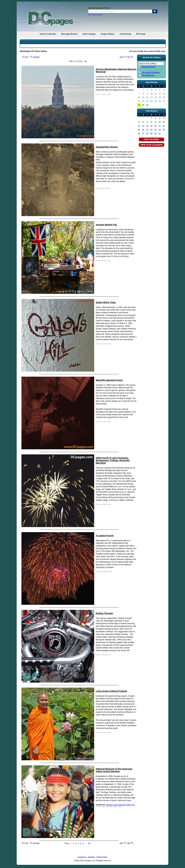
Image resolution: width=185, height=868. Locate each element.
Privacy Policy (102, 857)
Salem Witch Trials (106, 302)
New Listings (89, 34)
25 (164, 130)
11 (164, 122)
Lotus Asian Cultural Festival (111, 691)
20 (143, 130)
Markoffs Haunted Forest (109, 380)
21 (147, 130)
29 (143, 105)
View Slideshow (148, 75)
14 (147, 126)
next (121, 57)
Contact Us (82, 857)
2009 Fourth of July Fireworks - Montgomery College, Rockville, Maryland (113, 460)
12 (139, 126)
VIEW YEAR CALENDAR (151, 145)
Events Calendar (48, 34)
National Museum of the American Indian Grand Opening (114, 770)
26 (85, 61)
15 (151, 126)
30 (147, 105)
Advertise (91, 857)
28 (139, 105)
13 (143, 126)
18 (164, 126)
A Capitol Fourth (105, 536)
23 (155, 130)
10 (160, 122)
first (27, 57)
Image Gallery (108, 34)
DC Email (141, 34)
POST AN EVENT (151, 139)
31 (160, 134)
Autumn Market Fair (106, 225)
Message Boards (69, 34)
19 (139, 130)
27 (143, 134)
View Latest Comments (151, 72)
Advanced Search (149, 67)
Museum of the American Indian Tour (121, 805)
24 (160, 130)
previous (36, 57)
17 (160, 126)
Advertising (125, 34)
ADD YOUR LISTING (95, 15)
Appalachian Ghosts (107, 147)
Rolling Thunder (104, 613)
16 (155, 126)
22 (151, 130)
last (129, 57)
